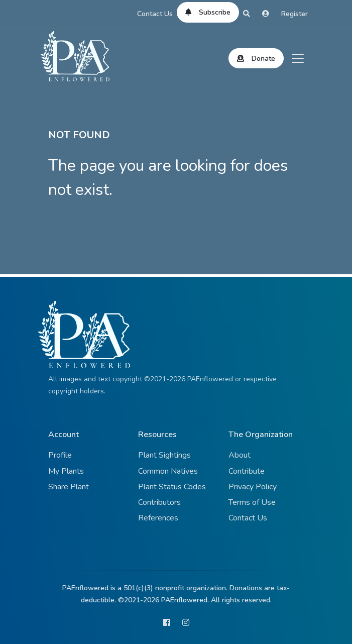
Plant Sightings (164, 455)
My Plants (66, 471)
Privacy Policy (253, 487)
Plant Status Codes (172, 487)
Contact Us (155, 14)
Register (295, 14)
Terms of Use (252, 502)
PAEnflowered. (185, 600)
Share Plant (69, 487)
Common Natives (168, 471)
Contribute (247, 471)
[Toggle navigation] (298, 58)
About (240, 455)
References (158, 518)
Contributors (159, 502)
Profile (60, 455)
